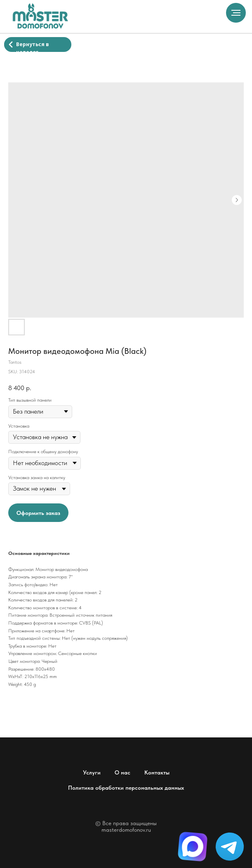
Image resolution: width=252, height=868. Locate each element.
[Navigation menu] (236, 13)
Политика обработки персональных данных (126, 788)
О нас (122, 772)
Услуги (92, 772)
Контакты (157, 772)
